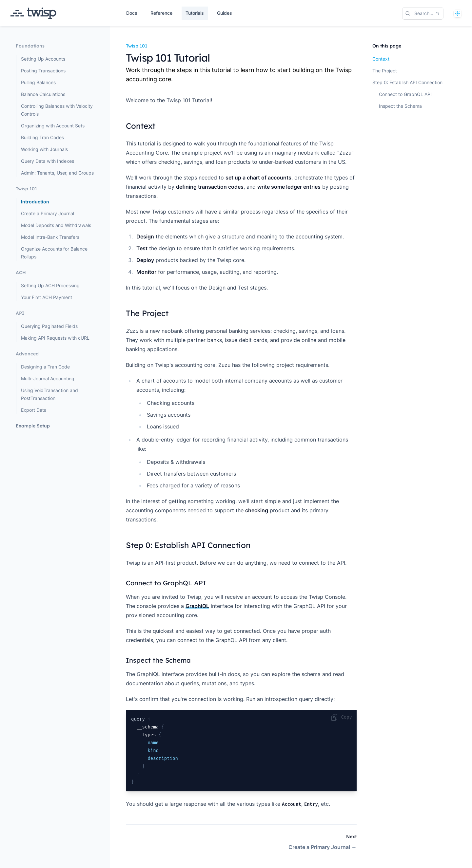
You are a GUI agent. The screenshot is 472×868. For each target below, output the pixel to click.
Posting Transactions (43, 71)
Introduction (35, 202)
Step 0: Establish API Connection (407, 82)
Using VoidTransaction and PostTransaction (49, 394)
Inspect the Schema (400, 106)
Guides (225, 13)
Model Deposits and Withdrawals (56, 225)
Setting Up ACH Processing (50, 285)
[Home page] (33, 13)
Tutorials (195, 13)
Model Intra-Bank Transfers (50, 237)
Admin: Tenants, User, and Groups (57, 173)
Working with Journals (44, 149)
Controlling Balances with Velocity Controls (57, 110)
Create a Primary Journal (48, 213)
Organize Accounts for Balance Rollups (54, 253)
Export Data (34, 410)
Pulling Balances (38, 82)
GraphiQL (197, 606)
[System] (458, 13)
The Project (385, 71)
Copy (341, 717)
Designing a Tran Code (45, 367)
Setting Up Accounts (43, 59)
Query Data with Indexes (48, 161)
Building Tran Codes (42, 137)
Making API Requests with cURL (55, 338)
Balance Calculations (43, 94)
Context (381, 59)
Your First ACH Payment (47, 297)
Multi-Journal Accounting (48, 378)
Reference (161, 13)
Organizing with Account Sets (53, 126)
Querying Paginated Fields (49, 326)
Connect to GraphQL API (405, 94)
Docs (132, 13)
